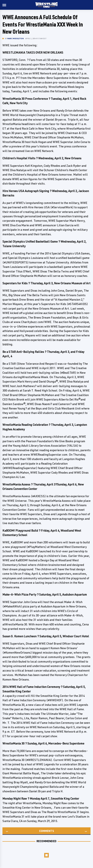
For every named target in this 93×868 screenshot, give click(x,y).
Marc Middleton (16, 38)
